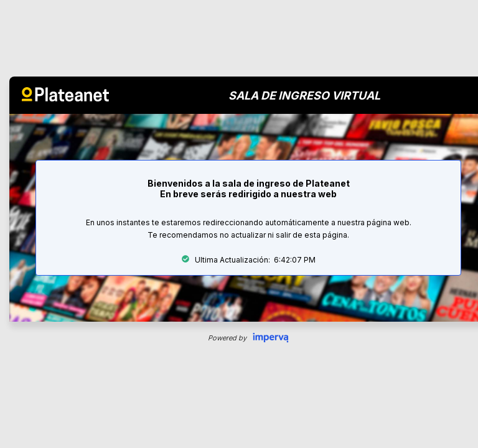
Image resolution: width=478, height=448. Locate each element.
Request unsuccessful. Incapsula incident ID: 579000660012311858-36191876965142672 (239, 224)
